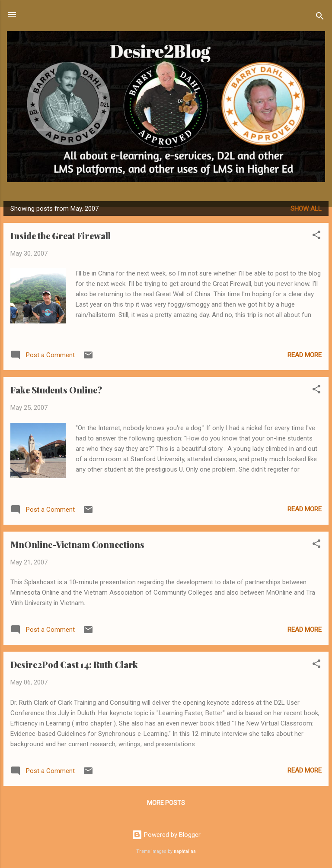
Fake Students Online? (56, 390)
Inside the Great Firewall (61, 236)
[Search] (320, 17)
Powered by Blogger (166, 835)
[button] (316, 236)
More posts (166, 803)
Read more (305, 355)
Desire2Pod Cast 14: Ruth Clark (74, 664)
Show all (306, 209)
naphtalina (185, 851)
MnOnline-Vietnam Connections (77, 544)
